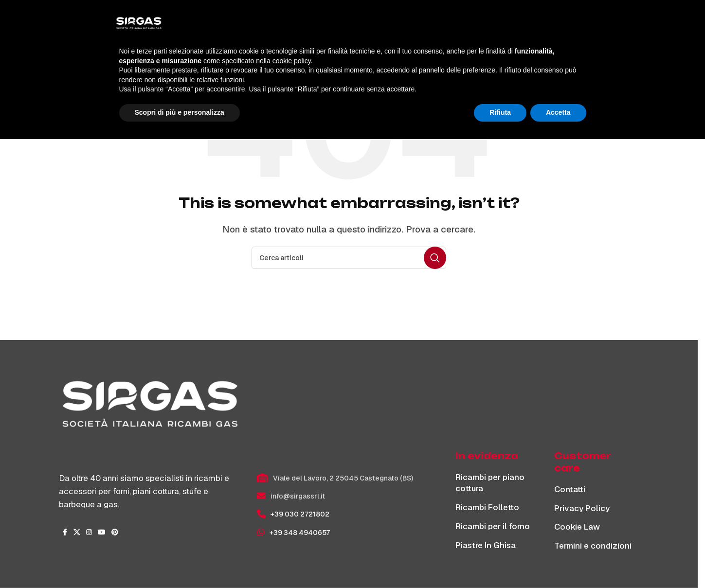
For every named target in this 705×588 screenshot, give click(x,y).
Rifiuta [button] (500, 561)
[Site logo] (129, 25)
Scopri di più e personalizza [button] (180, 561)
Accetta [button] (558, 561)
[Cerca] (592, 25)
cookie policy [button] (292, 510)
